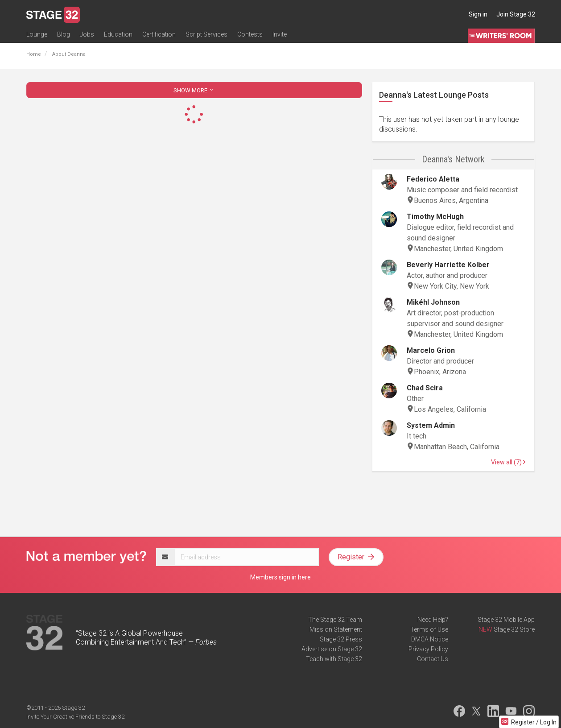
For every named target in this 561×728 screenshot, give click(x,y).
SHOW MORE (194, 90)
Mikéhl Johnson (433, 302)
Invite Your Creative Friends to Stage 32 (75, 717)
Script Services (206, 34)
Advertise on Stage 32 (332, 649)
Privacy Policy (428, 649)
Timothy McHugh (435, 217)
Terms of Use (429, 629)
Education (118, 34)
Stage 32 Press (341, 639)
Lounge (37, 34)
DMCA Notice (430, 639)
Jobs (87, 34)
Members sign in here (280, 577)
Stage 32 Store (514, 629)
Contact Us (433, 659)
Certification (159, 34)
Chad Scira (425, 388)
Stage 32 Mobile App (506, 620)
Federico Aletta (433, 179)
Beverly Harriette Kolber (448, 265)
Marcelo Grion (431, 350)
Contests (250, 34)
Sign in (478, 14)
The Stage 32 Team (335, 620)
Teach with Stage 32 (334, 659)
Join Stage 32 (516, 14)
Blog (64, 34)
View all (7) (508, 462)
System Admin (431, 425)
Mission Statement (336, 629)
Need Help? (433, 620)
